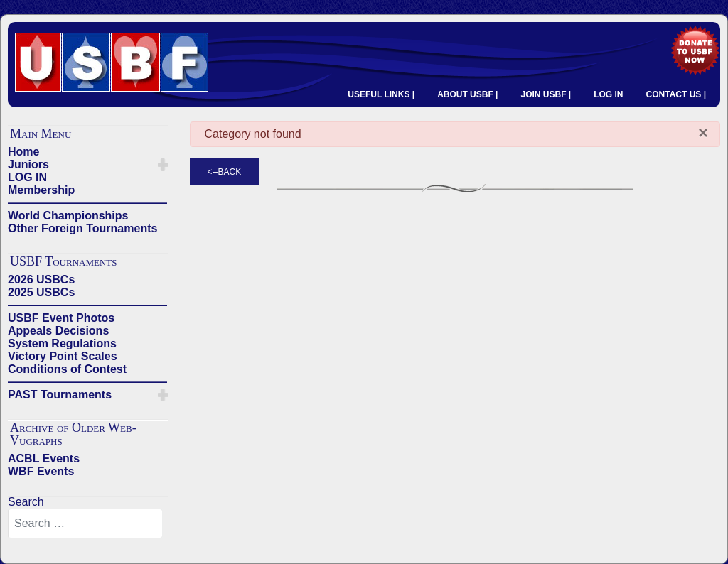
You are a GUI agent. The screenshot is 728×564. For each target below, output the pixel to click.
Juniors (28, 164)
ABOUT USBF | (467, 94)
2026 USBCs (41, 280)
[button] (163, 165)
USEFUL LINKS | (381, 94)
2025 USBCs (41, 292)
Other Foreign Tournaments (82, 228)
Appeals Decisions (58, 331)
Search (26, 502)
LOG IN (608, 94)
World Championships (68, 216)
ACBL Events (44, 459)
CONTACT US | (676, 94)
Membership (41, 190)
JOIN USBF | (546, 94)
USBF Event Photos (61, 318)
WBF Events (41, 471)
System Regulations (62, 343)
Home (23, 152)
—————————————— (87, 203)
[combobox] (85, 524)
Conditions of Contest (67, 369)
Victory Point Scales (63, 356)
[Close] (703, 133)
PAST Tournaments (60, 395)
